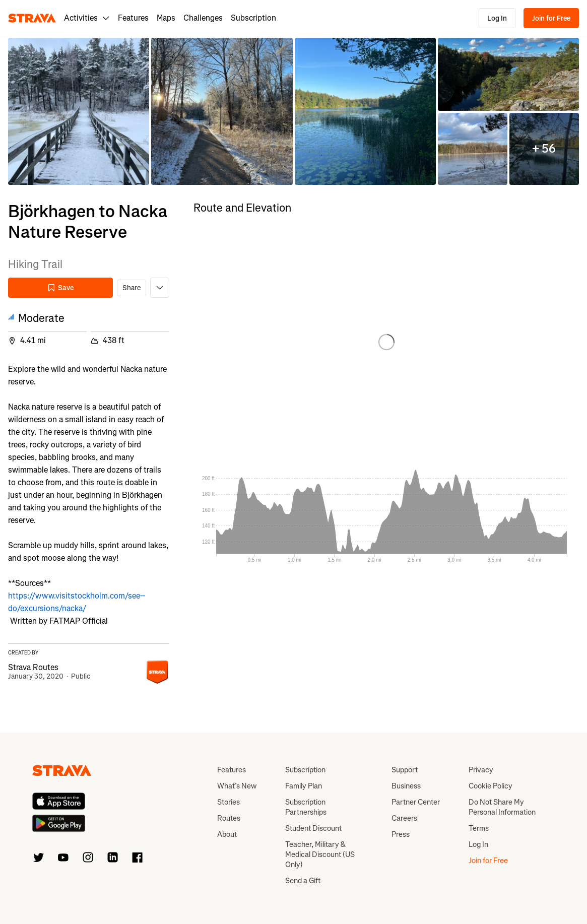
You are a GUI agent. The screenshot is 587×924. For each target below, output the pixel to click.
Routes (229, 818)
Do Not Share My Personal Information (502, 807)
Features (133, 18)
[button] (79, 111)
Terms (479, 828)
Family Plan (304, 786)
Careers (404, 818)
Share (132, 288)
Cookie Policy (491, 786)
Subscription (253, 18)
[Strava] (32, 18)
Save (60, 288)
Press (401, 834)
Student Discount (313, 828)
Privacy (481, 770)
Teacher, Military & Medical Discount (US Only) (320, 854)
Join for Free (551, 18)
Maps (166, 18)
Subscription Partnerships (306, 807)
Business (406, 786)
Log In (497, 18)
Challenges (203, 18)
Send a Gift (303, 881)
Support (405, 770)
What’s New (237, 786)
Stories (229, 802)
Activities (87, 18)
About (227, 834)
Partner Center (416, 802)
